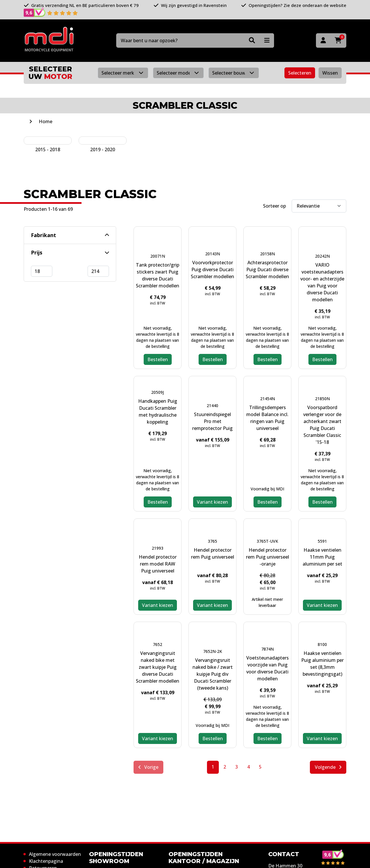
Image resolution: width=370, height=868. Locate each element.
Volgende (328, 767)
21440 (212, 406)
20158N (268, 254)
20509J (158, 392)
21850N (322, 399)
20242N (322, 256)
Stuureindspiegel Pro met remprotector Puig (212, 421)
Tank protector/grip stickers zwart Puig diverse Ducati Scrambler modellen (158, 275)
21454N (268, 399)
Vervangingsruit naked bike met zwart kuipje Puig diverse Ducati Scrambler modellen (158, 667)
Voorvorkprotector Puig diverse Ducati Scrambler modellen (212, 269)
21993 (158, 548)
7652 (158, 644)
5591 (322, 541)
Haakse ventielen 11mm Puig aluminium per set (322, 557)
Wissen (330, 73)
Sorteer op (274, 206)
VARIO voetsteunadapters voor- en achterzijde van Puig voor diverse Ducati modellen (322, 282)
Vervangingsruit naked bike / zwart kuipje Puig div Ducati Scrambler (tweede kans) (213, 674)
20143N (213, 254)
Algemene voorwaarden (55, 854)
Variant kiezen (212, 502)
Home (46, 121)
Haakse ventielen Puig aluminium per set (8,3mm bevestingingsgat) (322, 664)
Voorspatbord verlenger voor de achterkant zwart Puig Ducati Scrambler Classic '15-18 (322, 425)
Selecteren (300, 73)
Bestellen (158, 359)
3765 (212, 541)
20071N (158, 256)
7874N (268, 649)
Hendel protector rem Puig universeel (213, 553)
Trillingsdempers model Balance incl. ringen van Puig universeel (267, 418)
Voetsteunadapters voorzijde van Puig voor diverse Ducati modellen (268, 668)
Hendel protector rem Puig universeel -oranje (268, 557)
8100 (322, 644)
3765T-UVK (267, 541)
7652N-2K (213, 651)
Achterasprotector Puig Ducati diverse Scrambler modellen (267, 269)
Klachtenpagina (46, 861)
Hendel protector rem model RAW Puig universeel (158, 564)
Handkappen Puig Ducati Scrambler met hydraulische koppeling (158, 411)
